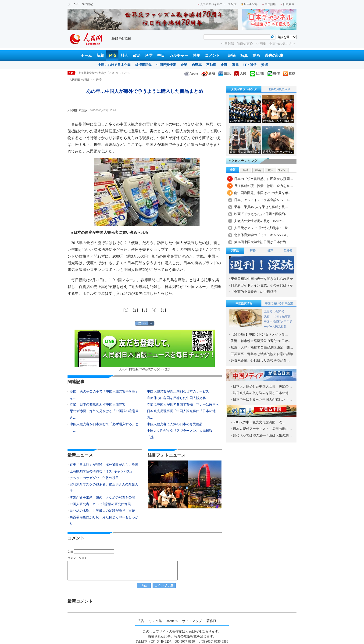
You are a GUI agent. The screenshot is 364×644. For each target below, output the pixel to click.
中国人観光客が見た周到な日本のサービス (178, 391)
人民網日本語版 (79, 80)
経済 (112, 56)
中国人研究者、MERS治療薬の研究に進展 (100, 504)
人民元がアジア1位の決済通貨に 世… (263, 228)
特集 (196, 56)
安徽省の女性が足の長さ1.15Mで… (260, 221)
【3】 (145, 310)
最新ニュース (80, 455)
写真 (244, 56)
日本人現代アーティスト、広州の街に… (262, 429)
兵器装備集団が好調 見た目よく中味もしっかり (104, 520)
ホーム (86, 56)
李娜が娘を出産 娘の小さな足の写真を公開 (102, 498)
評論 (232, 56)
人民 (240, 74)
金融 (224, 65)
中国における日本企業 (114, 65)
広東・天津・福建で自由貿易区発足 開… (262, 347)
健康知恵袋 (245, 44)
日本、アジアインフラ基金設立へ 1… (263, 200)
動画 (256, 56)
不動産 (211, 65)
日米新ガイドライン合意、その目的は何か (262, 285)
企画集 (262, 44)
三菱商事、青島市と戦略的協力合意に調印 (262, 354)
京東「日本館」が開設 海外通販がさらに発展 (104, 465)
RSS (289, 74)
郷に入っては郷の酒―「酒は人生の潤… (262, 435)
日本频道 (287, 4)
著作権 (211, 621)
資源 (264, 65)
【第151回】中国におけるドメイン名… (259, 334)
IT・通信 (250, 65)
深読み (235, 251)
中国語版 (269, 4)
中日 (161, 56)
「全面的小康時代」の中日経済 (254, 292)
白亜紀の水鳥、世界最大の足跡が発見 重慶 (102, 511)
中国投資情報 (166, 65)
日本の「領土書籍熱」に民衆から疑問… (264, 179)
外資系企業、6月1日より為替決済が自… (260, 361)
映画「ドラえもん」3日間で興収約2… (262, 214)
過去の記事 (274, 56)
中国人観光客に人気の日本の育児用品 (175, 424)
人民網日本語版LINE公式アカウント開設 (145, 350)
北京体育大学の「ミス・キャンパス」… (264, 235)
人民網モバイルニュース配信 (217, 4)
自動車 (197, 65)
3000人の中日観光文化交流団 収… (259, 422)
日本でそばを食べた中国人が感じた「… (262, 400)
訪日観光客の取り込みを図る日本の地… (262, 393)
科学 (149, 56)
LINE (257, 74)
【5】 (163, 310)
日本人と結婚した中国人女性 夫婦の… (262, 387)
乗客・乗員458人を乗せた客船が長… (261, 207)
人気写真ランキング (244, 89)
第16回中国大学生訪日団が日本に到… (262, 242)
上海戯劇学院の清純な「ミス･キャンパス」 (105, 73)
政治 (137, 56)
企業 (184, 65)
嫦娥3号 (279, 311)
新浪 (208, 74)
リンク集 (155, 621)
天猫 (267, 317)
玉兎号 (268, 311)
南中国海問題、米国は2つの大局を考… (263, 193)
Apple (191, 74)
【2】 (135, 310)
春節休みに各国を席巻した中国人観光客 (176, 398)
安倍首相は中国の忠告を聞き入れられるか (262, 279)
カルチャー (179, 56)
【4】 (154, 310)
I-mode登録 (249, 4)
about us (172, 621)
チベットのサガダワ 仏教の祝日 (94, 478)
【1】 (126, 310)
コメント (212, 56)
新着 (100, 56)
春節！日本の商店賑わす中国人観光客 (98, 405)
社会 (125, 56)
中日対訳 (228, 44)
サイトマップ (192, 621)
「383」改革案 (282, 317)
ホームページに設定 (80, 4)
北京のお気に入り (282, 44)
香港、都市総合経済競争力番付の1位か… (261, 341)
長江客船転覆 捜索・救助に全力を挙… (264, 186)
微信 (274, 74)
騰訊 (225, 74)
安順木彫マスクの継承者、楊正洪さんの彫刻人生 (104, 488)
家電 (235, 65)
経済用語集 (143, 65)
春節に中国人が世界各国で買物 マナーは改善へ (183, 405)
